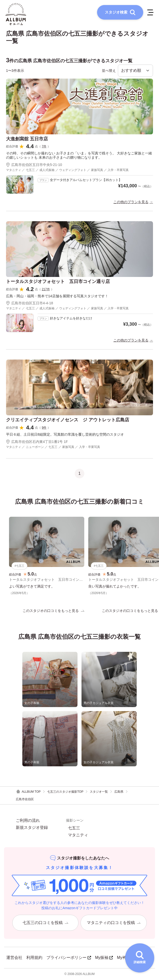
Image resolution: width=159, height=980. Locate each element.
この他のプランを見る (131, 202)
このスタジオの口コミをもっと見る (53, 611)
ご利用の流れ (28, 821)
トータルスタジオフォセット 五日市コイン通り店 (58, 282)
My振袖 (104, 958)
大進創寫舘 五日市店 (27, 139)
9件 (44, 428)
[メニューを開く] (150, 13)
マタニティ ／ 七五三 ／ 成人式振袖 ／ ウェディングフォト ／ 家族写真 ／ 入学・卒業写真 (67, 170)
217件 (46, 290)
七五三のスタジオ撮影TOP (65, 792)
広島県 (119, 792)
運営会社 (14, 958)
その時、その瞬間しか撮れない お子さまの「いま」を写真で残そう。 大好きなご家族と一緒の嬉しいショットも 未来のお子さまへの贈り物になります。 (79, 156)
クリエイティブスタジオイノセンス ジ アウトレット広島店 (68, 420)
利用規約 (34, 958)
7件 (44, 147)
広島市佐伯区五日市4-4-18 (29, 304)
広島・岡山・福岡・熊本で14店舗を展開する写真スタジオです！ (57, 296)
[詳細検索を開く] (140, 958)
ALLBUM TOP (28, 792)
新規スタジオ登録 (32, 828)
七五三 (74, 829)
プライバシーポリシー (69, 958)
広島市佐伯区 (25, 800)
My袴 (124, 958)
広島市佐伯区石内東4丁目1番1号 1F (37, 442)
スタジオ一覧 (99, 792)
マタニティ (78, 836)
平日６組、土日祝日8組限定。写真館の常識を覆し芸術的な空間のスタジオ (65, 435)
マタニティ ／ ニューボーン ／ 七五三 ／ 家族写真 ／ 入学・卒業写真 (53, 447)
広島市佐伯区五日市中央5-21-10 (34, 165)
